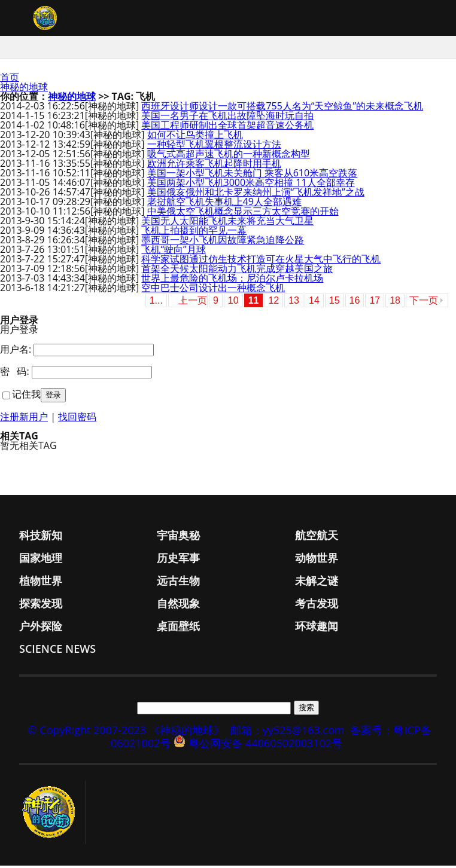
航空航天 (317, 537)
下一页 (424, 303)
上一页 (193, 303)
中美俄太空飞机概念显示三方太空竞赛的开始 (243, 213)
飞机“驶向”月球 (173, 252)
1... (156, 303)
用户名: (16, 352)
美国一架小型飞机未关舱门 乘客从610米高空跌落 (253, 175)
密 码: (15, 374)
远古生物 (178, 583)
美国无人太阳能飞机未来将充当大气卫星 (227, 223)
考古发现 (317, 606)
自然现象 (178, 606)
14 (314, 303)
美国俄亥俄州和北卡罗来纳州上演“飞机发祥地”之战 (256, 194)
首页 (10, 80)
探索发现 (41, 606)
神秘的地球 (24, 89)
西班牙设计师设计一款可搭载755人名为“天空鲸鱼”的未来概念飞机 (282, 108)
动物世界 (317, 560)
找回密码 (77, 419)
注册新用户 (24, 419)
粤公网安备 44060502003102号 (265, 745)
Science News (57, 651)
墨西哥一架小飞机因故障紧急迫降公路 (223, 242)
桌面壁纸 (178, 628)
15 (335, 303)
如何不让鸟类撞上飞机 (195, 137)
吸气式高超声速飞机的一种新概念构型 (229, 156)
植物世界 (41, 583)
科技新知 (41, 537)
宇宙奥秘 (178, 537)
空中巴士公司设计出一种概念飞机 (213, 290)
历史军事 (178, 560)
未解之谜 (317, 583)
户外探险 (41, 628)
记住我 (26, 396)
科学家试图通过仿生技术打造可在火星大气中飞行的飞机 (261, 261)
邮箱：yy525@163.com (288, 732)
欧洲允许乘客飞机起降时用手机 (214, 166)
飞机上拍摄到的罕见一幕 (194, 233)
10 (233, 303)
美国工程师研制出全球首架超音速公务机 (227, 127)
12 (273, 303)
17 (375, 303)
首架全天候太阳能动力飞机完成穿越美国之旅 (237, 271)
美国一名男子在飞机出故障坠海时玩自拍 (227, 118)
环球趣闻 (317, 628)
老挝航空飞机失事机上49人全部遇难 (224, 204)
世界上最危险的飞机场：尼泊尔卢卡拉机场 (232, 280)
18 (395, 303)
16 (355, 303)
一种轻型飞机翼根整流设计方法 (214, 146)
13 (294, 303)
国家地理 (41, 560)
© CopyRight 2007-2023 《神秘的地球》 (126, 732)
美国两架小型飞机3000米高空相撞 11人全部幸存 (251, 185)
